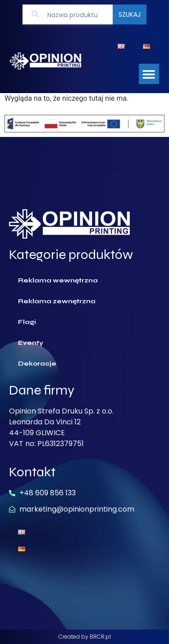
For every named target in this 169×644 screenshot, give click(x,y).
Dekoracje (37, 364)
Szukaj (130, 14)
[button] (149, 74)
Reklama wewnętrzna (58, 280)
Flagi (27, 322)
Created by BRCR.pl (85, 637)
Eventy (31, 343)
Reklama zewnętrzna (57, 301)
